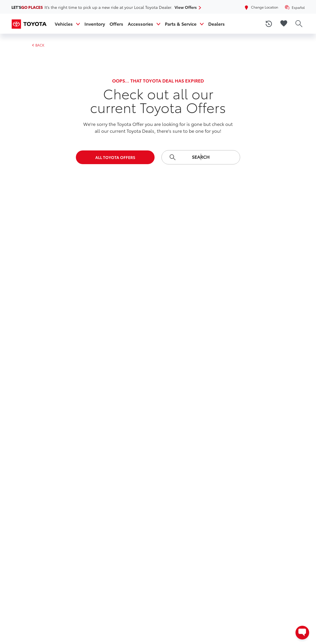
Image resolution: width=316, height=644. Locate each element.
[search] (299, 24)
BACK (38, 45)
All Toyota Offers (115, 157)
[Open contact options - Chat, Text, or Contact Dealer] (302, 633)
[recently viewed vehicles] (269, 24)
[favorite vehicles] (284, 24)
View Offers (186, 7)
